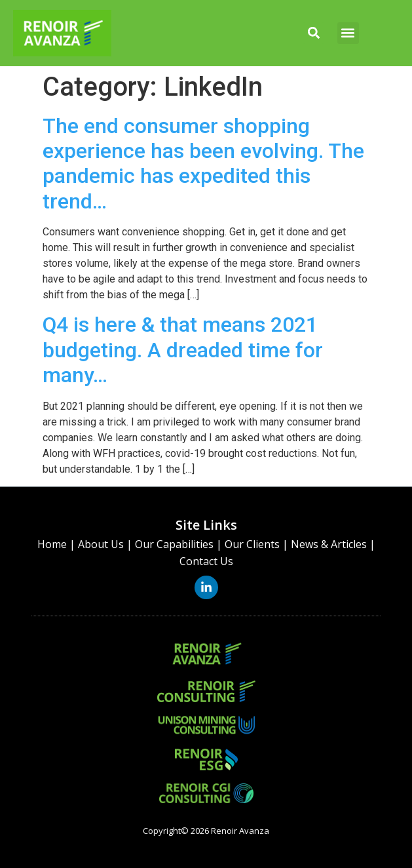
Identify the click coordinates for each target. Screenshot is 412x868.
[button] (313, 33)
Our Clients (252, 544)
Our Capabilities (174, 544)
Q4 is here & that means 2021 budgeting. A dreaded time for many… (183, 350)
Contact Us (206, 561)
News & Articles (329, 544)
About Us (101, 544)
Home (52, 544)
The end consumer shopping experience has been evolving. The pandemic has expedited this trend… (203, 164)
